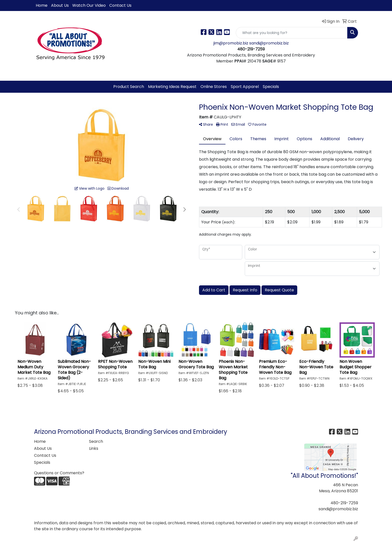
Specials (271, 87)
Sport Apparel (245, 87)
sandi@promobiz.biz (269, 43)
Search (96, 441)
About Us (60, 5)
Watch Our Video (89, 5)
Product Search (129, 87)
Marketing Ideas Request (172, 87)
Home (42, 5)
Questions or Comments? (59, 473)
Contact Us (120, 5)
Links (94, 448)
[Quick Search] (292, 33)
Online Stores (214, 87)
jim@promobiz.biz (231, 43)
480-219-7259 (344, 503)
